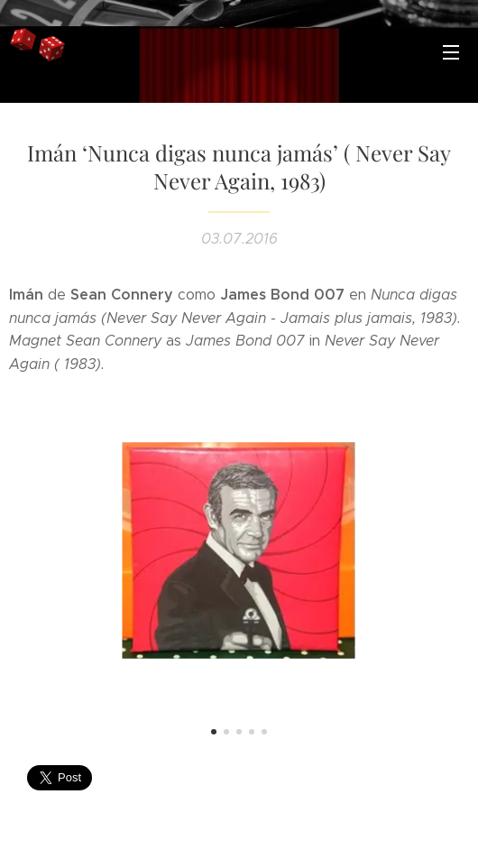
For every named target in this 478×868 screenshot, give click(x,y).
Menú (451, 52)
